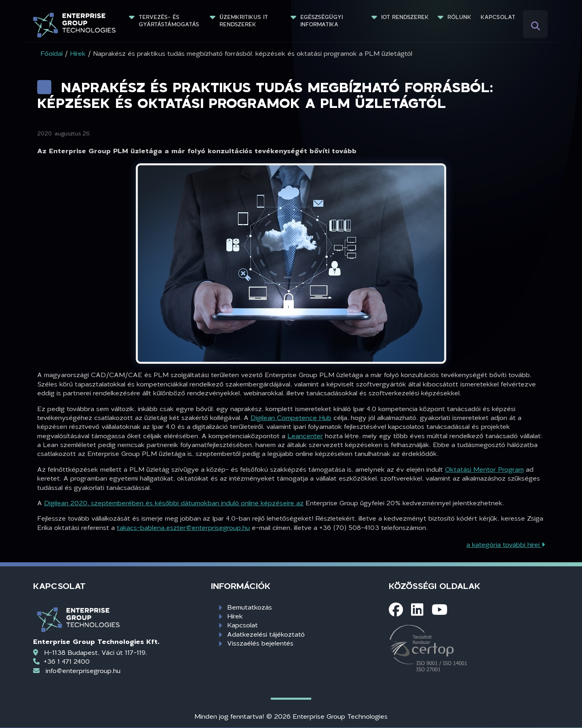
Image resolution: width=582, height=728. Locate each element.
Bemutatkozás (250, 607)
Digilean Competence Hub (291, 417)
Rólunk (459, 17)
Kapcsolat (498, 17)
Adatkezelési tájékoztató (266, 634)
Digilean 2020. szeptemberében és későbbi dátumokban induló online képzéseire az (174, 503)
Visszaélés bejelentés (260, 643)
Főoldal (52, 53)
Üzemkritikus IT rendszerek (245, 21)
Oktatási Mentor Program (484, 469)
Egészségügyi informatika (323, 21)
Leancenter (305, 436)
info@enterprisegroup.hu (83, 670)
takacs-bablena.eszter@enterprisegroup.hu (183, 527)
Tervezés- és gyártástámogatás (169, 21)
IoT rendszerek (405, 17)
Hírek (235, 616)
